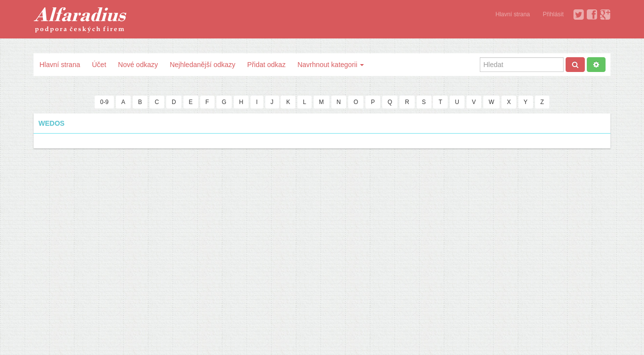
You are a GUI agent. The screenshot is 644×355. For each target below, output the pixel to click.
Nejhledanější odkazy (202, 65)
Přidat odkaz (266, 65)
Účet (99, 65)
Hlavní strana (513, 14)
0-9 (104, 102)
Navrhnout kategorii (331, 65)
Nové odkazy (138, 65)
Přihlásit (553, 14)
